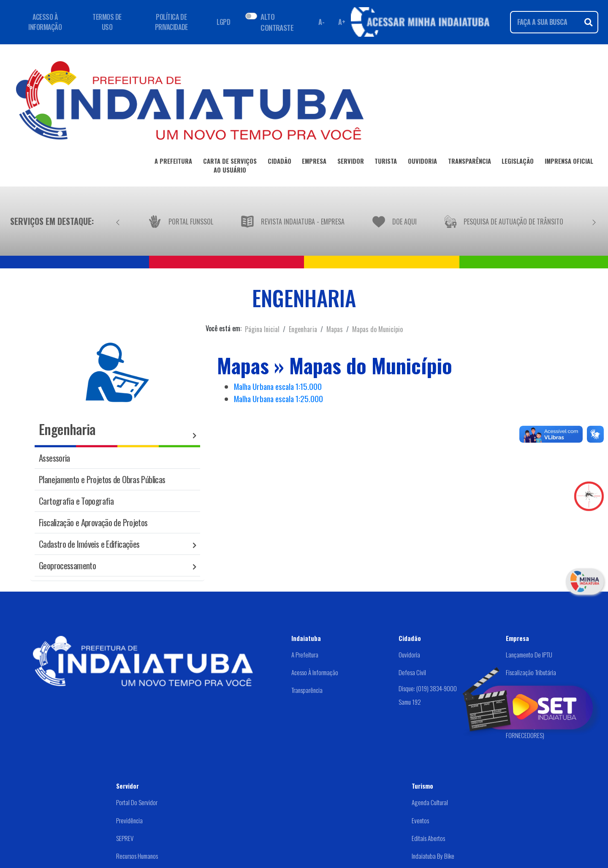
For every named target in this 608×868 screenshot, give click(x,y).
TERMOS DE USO (107, 22)
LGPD (223, 22)
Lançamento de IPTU (529, 654)
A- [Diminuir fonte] (321, 22)
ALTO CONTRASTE (277, 22)
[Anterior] (118, 221)
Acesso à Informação (315, 672)
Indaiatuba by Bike (433, 856)
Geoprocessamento (67, 565)
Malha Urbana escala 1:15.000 (278, 386)
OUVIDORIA (422, 163)
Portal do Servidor (137, 802)
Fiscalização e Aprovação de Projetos (93, 522)
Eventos (420, 820)
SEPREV (125, 838)
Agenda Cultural (430, 802)
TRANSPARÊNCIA (470, 163)
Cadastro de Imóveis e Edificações (89, 544)
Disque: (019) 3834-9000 (428, 688)
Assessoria (54, 458)
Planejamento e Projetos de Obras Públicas (102, 479)
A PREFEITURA (173, 163)
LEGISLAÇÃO (518, 163)
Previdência (129, 820)
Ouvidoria (409, 654)
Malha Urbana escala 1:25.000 (278, 399)
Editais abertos (428, 838)
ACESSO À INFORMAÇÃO (45, 22)
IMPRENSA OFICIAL (569, 163)
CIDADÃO (280, 163)
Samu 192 (410, 702)
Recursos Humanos (137, 856)
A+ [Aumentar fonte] (342, 22)
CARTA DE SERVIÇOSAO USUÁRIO (230, 167)
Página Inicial (262, 329)
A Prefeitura (305, 654)
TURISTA (386, 163)
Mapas (335, 329)
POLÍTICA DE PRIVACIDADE (171, 22)
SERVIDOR (351, 163)
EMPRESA (314, 163)
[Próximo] (594, 221)
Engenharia (303, 329)
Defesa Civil (412, 672)
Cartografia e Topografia (76, 501)
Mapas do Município (377, 329)
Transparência (307, 690)
